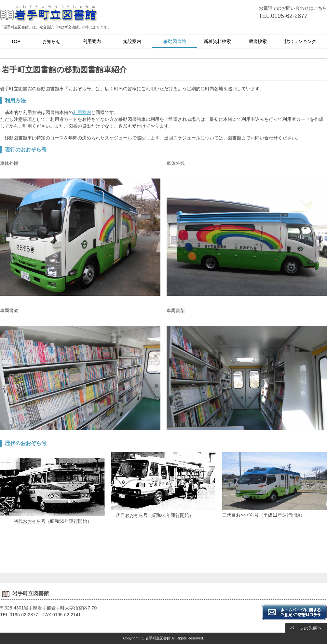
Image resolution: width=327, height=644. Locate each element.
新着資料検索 (217, 41)
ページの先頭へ (306, 628)
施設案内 (132, 41)
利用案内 (92, 41)
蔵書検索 (258, 41)
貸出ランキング (300, 41)
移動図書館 (175, 41)
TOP (16, 41)
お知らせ (51, 41)
